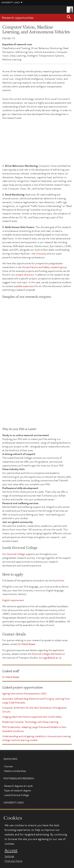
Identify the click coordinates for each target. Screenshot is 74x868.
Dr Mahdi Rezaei (27, 644)
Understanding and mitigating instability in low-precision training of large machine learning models (37, 738)
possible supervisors (24, 286)
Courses (8, 766)
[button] (69, 18)
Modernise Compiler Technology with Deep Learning (30, 722)
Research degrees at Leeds (18, 786)
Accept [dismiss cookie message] (11, 850)
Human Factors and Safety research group (44, 267)
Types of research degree (17, 790)
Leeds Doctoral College (17, 795)
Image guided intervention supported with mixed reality (32, 717)
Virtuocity (41, 254)
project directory (25, 275)
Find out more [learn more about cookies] (13, 861)
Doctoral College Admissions (47, 654)
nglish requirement (14, 600)
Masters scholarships (15, 771)
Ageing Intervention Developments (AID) (25, 693)
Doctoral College (16, 554)
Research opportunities (18, 18)
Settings (9, 856)
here (62, 580)
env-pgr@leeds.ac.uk (50, 658)
